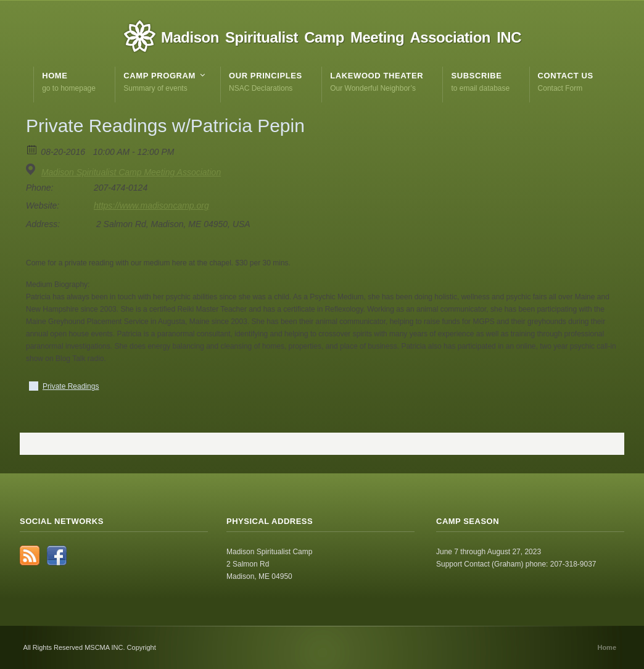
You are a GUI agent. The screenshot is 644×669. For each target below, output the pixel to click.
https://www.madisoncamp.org (151, 206)
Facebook (57, 555)
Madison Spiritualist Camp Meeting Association (131, 172)
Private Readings (71, 386)
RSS (30, 555)
